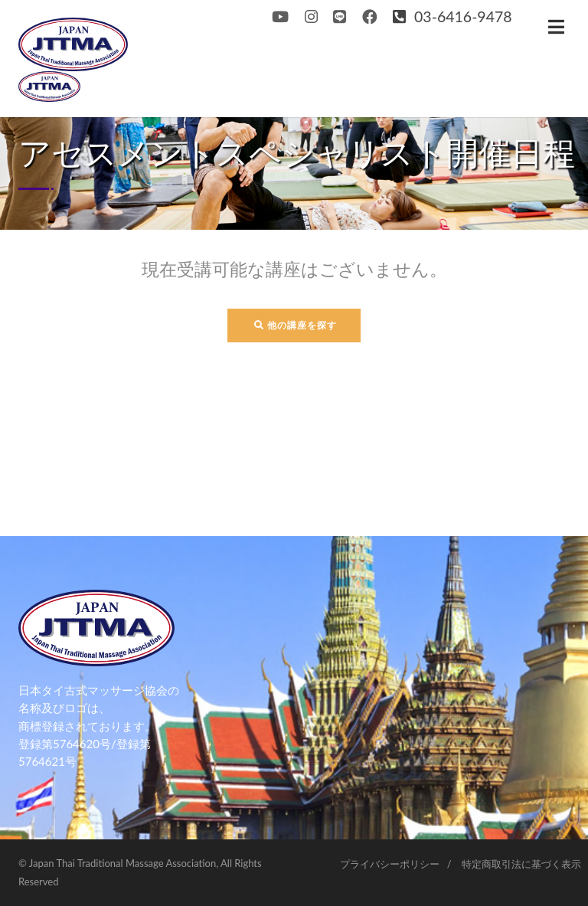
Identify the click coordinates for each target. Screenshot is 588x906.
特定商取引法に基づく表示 (521, 864)
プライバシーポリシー (390, 864)
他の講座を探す (296, 325)
